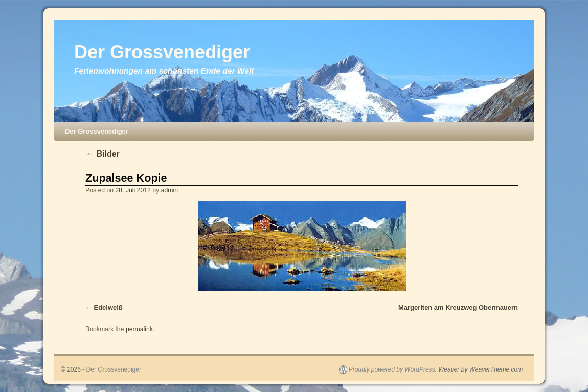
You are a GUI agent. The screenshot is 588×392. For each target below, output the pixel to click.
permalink (139, 329)
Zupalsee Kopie (126, 178)
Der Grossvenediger (162, 52)
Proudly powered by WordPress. (393, 369)
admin (169, 190)
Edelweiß (108, 307)
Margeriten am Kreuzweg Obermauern (458, 307)
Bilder (103, 154)
